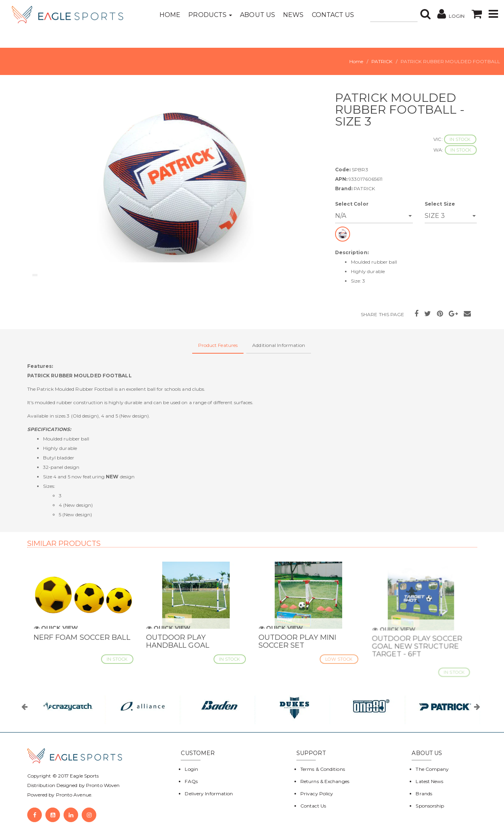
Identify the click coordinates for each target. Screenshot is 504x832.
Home (170, 15)
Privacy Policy (317, 794)
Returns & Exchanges (325, 781)
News (293, 15)
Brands (424, 794)
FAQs (191, 781)
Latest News (429, 781)
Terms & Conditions (323, 769)
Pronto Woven (103, 785)
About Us (258, 15)
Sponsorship (430, 806)
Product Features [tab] (218, 345)
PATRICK (382, 61)
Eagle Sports (84, 776)
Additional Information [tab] (279, 345)
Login (191, 769)
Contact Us (333, 15)
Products (210, 15)
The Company (432, 769)
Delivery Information (209, 794)
